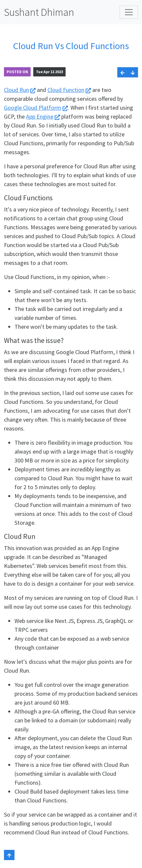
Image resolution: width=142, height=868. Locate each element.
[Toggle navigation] (129, 12)
